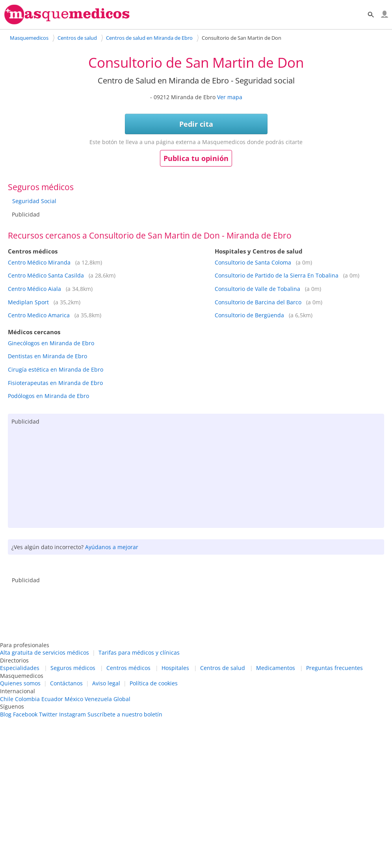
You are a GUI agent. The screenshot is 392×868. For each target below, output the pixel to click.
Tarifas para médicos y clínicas (139, 652)
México (74, 699)
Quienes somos (20, 683)
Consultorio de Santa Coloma (253, 262)
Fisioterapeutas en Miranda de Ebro (55, 383)
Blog (6, 714)
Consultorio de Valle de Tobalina (257, 289)
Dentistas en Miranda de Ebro (47, 356)
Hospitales (175, 668)
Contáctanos (66, 683)
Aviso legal (106, 683)
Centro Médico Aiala (34, 289)
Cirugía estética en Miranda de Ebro (56, 369)
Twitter (48, 714)
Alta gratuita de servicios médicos (45, 652)
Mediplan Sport (28, 302)
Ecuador (52, 699)
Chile (7, 699)
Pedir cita (196, 124)
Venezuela (98, 699)
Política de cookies (154, 683)
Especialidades (20, 668)
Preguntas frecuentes (334, 668)
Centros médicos (128, 668)
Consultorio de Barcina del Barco (258, 302)
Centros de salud (223, 668)
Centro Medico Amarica (39, 315)
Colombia (27, 699)
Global (122, 699)
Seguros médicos (73, 668)
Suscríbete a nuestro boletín (125, 714)
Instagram (72, 714)
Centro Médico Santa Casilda (46, 275)
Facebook (25, 714)
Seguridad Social (34, 201)
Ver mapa (230, 97)
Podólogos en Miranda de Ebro (48, 396)
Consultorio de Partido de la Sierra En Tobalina (277, 275)
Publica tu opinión (196, 158)
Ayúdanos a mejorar (112, 547)
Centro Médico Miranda (39, 262)
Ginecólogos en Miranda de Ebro (51, 343)
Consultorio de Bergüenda (249, 315)
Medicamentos (276, 668)
